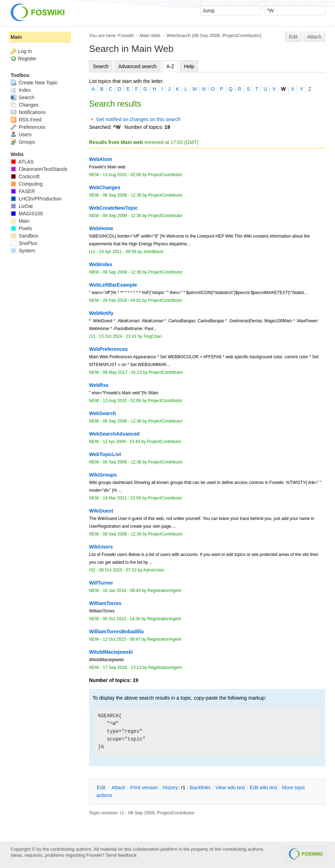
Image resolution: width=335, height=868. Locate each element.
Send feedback (121, 855)
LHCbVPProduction (36, 199)
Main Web (150, 35)
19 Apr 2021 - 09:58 (118, 252)
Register (27, 59)
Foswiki (126, 35)
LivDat (22, 206)
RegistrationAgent (164, 591)
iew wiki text (230, 788)
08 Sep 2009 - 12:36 (122, 195)
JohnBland (153, 252)
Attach (315, 37)
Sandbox (24, 236)
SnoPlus (24, 243)
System (23, 251)
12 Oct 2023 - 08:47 (122, 639)
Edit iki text (264, 788)
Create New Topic (34, 83)
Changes (25, 105)
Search (101, 66)
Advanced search (137, 66)
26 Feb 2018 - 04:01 (122, 300)
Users (21, 134)
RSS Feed (26, 120)
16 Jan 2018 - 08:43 (122, 591)
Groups (23, 142)
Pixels (21, 228)
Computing (27, 184)
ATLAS (22, 162)
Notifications (28, 112)
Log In (25, 51)
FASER (23, 191)
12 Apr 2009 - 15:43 (122, 442)
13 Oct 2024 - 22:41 (118, 336)
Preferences (28, 127)
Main (16, 37)
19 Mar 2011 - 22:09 (122, 498)
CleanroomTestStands (39, 169)
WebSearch (179, 35)
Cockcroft (25, 176)
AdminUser (154, 570)
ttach (118, 788)
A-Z (171, 66)
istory (170, 788)
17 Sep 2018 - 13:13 (122, 668)
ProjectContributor (241, 35)
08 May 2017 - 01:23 (122, 372)
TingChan (153, 336)
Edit (293, 37)
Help (189, 66)
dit (102, 788)
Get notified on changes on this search (138, 119)
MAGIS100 (27, 214)
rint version (144, 788)
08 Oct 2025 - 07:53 (118, 570)
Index (21, 90)
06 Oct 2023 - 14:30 (122, 619)
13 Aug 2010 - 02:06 (122, 175)
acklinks (200, 788)
